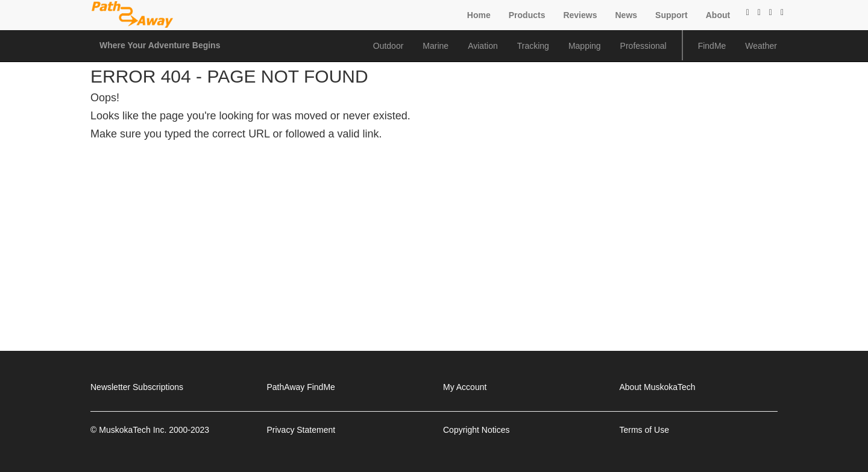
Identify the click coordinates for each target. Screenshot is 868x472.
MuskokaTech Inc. (133, 430)
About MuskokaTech (658, 387)
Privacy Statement (301, 430)
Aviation (483, 46)
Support (671, 15)
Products (527, 15)
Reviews (580, 15)
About (718, 15)
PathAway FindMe (301, 387)
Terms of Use (644, 430)
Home (479, 15)
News (626, 15)
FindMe (712, 46)
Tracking (533, 46)
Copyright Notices (476, 430)
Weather (761, 46)
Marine (436, 46)
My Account (465, 387)
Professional (643, 46)
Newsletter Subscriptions (137, 387)
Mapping (585, 46)
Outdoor (388, 46)
